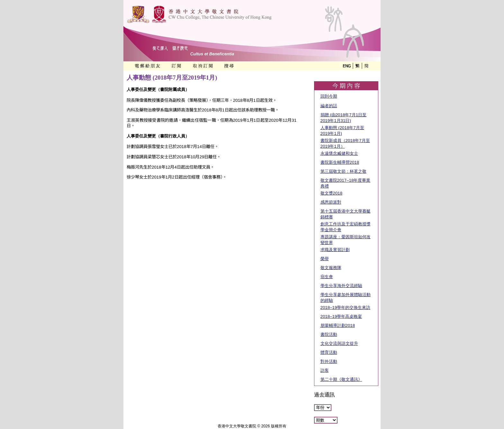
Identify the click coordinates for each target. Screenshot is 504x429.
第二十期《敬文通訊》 (341, 379)
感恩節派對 (331, 202)
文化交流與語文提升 (339, 343)
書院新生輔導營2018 (340, 162)
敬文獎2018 (332, 193)
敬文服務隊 (331, 268)
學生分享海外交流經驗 (341, 286)
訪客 (325, 370)
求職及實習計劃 (335, 250)
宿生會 (327, 277)
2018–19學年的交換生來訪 (346, 307)
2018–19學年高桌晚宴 (341, 316)
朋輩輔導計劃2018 (338, 325)
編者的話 (329, 106)
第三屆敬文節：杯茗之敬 (343, 171)
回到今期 (329, 96)
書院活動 (329, 334)
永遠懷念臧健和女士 (339, 153)
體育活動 (329, 352)
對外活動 (329, 361)
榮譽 (325, 259)
